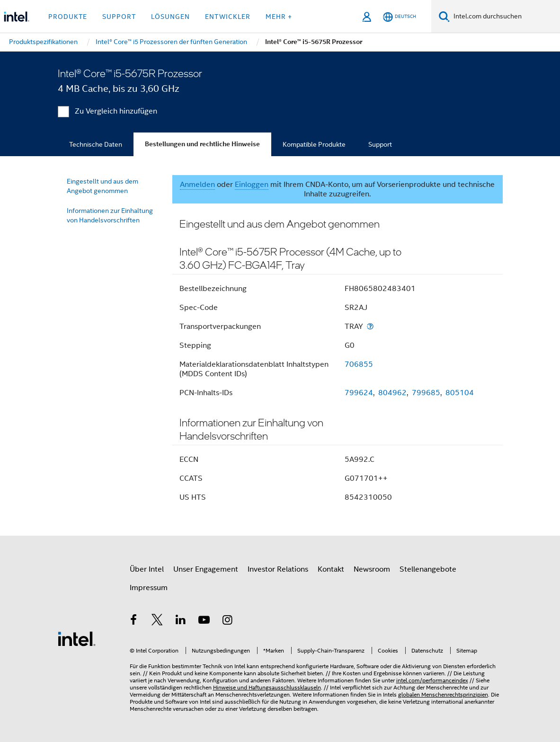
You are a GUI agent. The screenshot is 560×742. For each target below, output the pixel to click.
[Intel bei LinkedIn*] (181, 621)
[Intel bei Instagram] (228, 621)
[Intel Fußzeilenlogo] (77, 638)
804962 (392, 393)
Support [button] (119, 17)
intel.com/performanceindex (432, 680)
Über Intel (147, 569)
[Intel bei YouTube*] (204, 621)
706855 (359, 364)
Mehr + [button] (279, 17)
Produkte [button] (68, 17)
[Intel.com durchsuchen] (505, 17)
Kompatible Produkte (314, 144)
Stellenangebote (428, 569)
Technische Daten (96, 144)
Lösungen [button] (170, 17)
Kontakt (331, 569)
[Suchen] (444, 16)
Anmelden (197, 185)
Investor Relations (278, 569)
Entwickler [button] (228, 17)
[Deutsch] (400, 17)
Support (380, 144)
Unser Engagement (206, 569)
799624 (359, 393)
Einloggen (252, 185)
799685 (426, 393)
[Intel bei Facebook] (134, 621)
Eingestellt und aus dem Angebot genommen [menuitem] (102, 186)
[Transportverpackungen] (370, 326)
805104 (460, 393)
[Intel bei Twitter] (157, 621)
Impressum (149, 588)
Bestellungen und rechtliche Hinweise (202, 144)
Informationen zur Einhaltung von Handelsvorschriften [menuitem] (110, 215)
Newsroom (372, 569)
